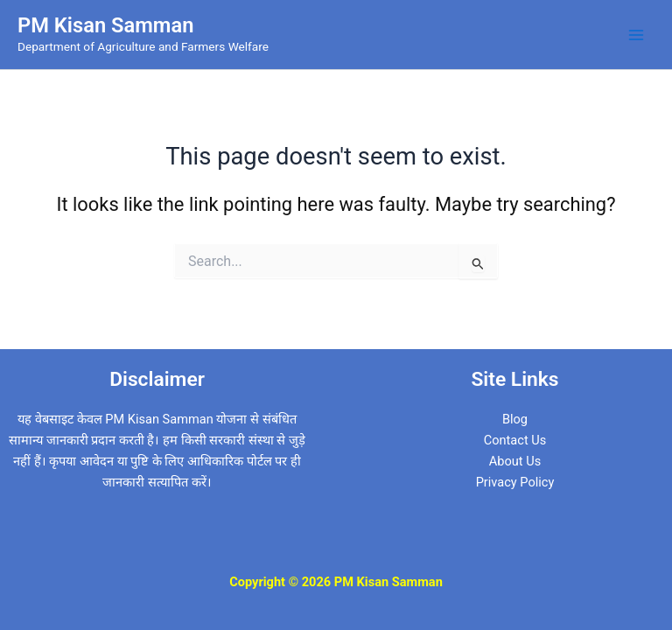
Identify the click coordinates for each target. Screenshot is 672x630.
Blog (515, 419)
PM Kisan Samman (105, 25)
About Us (515, 461)
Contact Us (515, 440)
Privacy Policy (515, 482)
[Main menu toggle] (636, 35)
